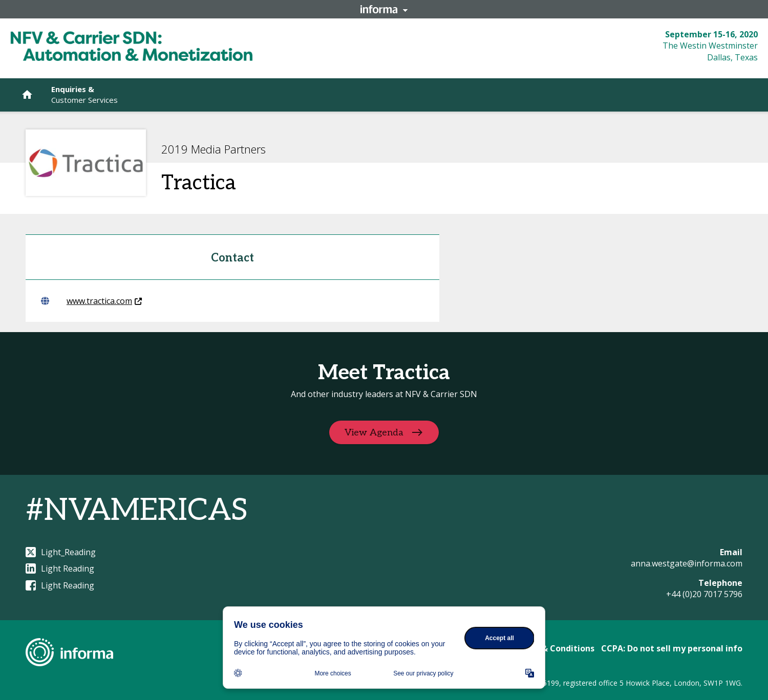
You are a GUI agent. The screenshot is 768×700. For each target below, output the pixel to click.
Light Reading (60, 568)
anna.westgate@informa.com (687, 563)
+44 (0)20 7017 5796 (704, 594)
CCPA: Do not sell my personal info (672, 648)
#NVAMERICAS (137, 511)
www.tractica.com (91, 301)
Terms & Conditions (554, 648)
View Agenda (374, 432)
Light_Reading (61, 552)
